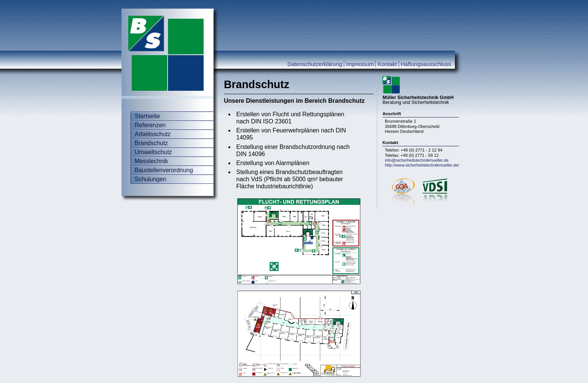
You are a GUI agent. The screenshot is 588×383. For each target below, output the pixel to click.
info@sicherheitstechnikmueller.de (417, 160)
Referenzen (150, 125)
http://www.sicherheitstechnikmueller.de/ (422, 165)
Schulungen (151, 179)
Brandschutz (151, 143)
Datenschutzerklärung (315, 64)
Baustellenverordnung (164, 170)
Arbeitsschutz (153, 134)
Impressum (360, 64)
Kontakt (387, 64)
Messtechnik (151, 161)
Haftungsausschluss (426, 64)
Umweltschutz (153, 152)
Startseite (147, 116)
